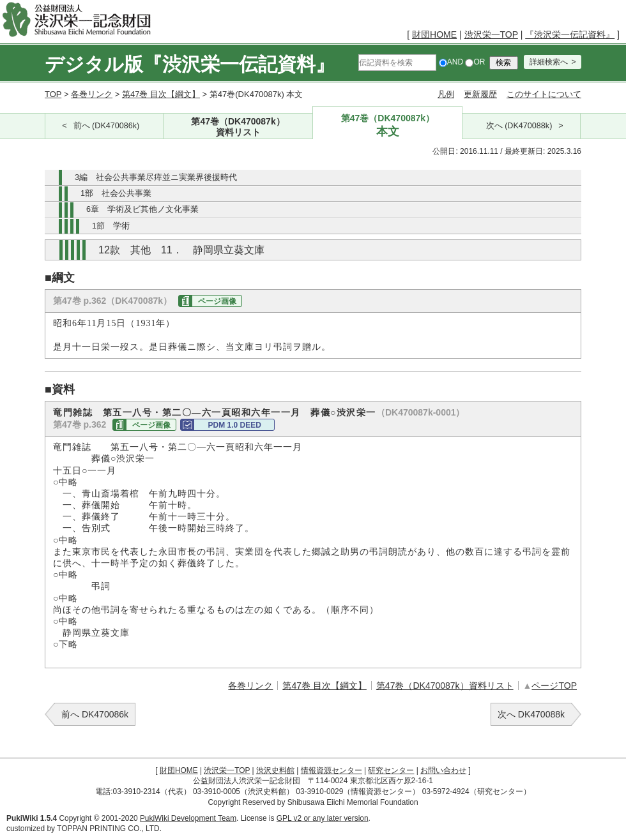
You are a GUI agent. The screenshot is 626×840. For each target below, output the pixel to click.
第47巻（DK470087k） (238, 127)
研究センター (391, 770)
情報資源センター (332, 770)
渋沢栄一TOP (491, 34)
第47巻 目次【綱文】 (161, 94)
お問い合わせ (443, 770)
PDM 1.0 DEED (234, 425)
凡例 (446, 94)
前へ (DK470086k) (107, 126)
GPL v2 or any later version (323, 818)
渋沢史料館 (275, 770)
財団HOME (434, 34)
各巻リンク (92, 94)
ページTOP (554, 686)
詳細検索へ (549, 62)
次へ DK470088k (531, 714)
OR (475, 62)
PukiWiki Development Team (188, 818)
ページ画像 (217, 301)
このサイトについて (544, 94)
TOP (53, 94)
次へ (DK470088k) (519, 126)
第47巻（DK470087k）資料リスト (445, 686)
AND (451, 62)
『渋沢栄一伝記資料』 (570, 34)
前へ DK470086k (95, 714)
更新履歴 (480, 94)
